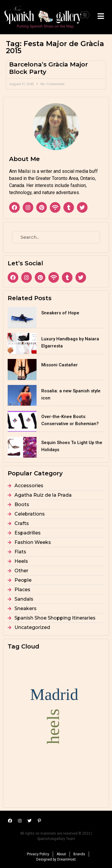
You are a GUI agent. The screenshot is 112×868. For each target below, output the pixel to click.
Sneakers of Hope (60, 313)
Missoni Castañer (60, 365)
